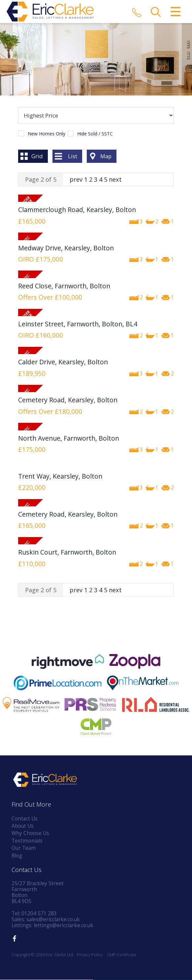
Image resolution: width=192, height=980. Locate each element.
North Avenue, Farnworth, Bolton (69, 438)
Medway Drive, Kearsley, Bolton (66, 248)
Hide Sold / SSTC (95, 134)
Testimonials (27, 841)
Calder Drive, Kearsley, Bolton (63, 362)
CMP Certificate (122, 955)
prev (76, 179)
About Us (23, 826)
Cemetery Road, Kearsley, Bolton (68, 400)
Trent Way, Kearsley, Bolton (60, 476)
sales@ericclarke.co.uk (53, 919)
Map (106, 156)
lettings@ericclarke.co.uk (64, 925)
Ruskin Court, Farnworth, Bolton (67, 552)
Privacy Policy (90, 955)
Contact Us (25, 819)
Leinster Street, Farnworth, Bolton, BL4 (78, 324)
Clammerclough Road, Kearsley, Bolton (77, 210)
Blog (17, 856)
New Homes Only (47, 134)
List (73, 156)
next (115, 179)
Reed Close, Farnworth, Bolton (64, 286)
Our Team (24, 848)
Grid (37, 156)
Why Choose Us (30, 834)
